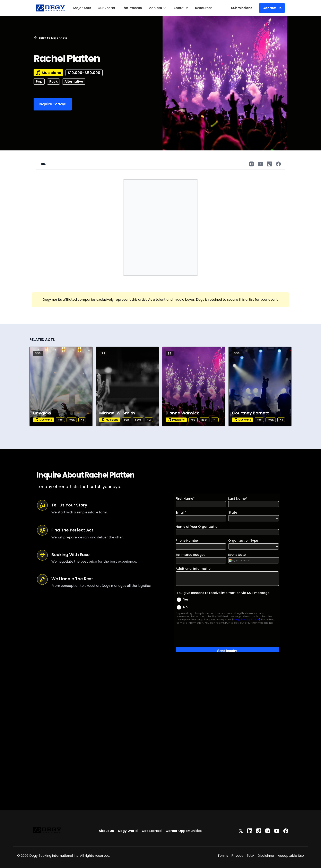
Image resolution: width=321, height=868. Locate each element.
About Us (181, 8)
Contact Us (272, 8)
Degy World (128, 831)
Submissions (242, 8)
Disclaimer (266, 856)
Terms (223, 856)
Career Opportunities (184, 831)
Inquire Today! (53, 104)
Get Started (152, 831)
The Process (132, 8)
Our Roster (106, 8)
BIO (44, 164)
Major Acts (82, 8)
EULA (250, 856)
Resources (204, 8)
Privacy (237, 856)
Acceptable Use (291, 856)
